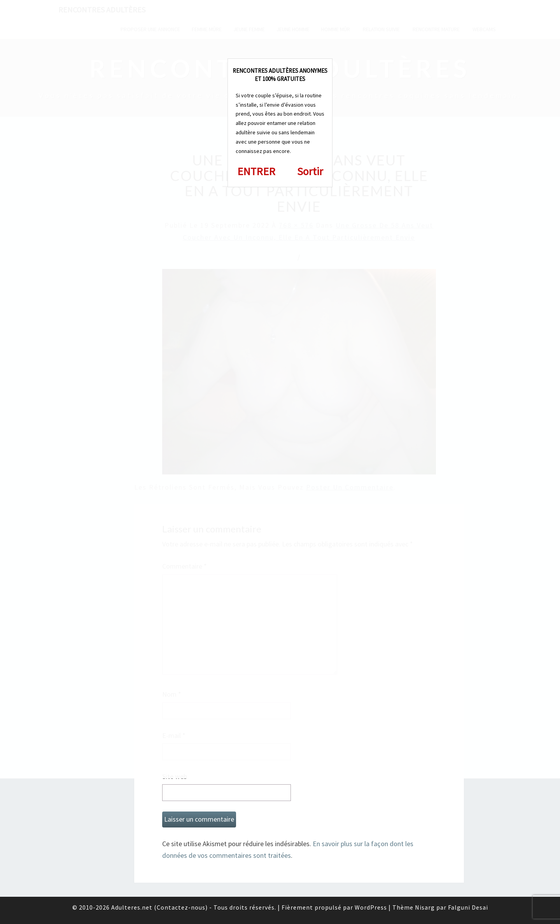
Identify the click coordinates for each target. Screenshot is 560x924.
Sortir (310, 171)
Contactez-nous (181, 907)
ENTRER (256, 171)
